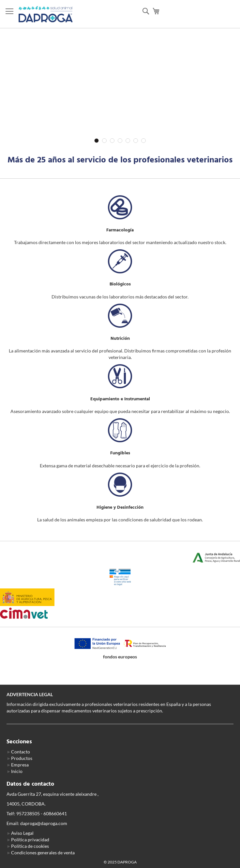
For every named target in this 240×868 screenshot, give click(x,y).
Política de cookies (30, 846)
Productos (22, 758)
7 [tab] (143, 141)
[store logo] (46, 14)
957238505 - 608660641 (42, 813)
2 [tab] (104, 141)
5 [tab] (128, 141)
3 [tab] (112, 141)
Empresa (20, 765)
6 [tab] (136, 141)
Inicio (17, 771)
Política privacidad (30, 840)
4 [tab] (120, 141)
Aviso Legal (22, 833)
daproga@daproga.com (44, 823)
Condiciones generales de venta (43, 853)
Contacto (21, 752)
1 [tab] (97, 141)
